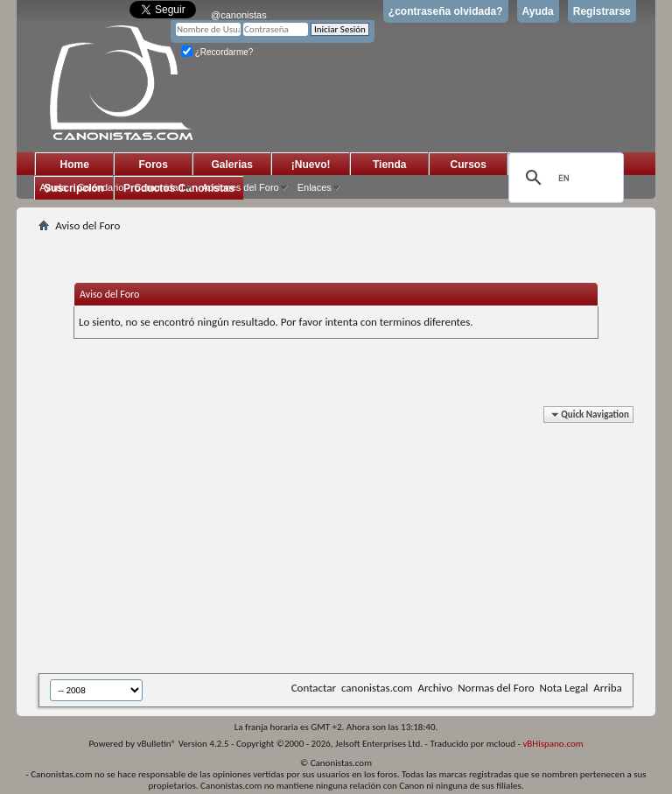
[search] (563, 178)
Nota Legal (564, 688)
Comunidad (158, 187)
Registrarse (602, 11)
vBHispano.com (553, 744)
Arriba (608, 688)
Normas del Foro (496, 688)
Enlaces (315, 187)
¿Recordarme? (217, 52)
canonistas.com (377, 688)
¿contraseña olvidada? (446, 11)
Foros (154, 165)
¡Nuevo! (311, 165)
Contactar (314, 688)
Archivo (435, 688)
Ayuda (538, 11)
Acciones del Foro (241, 187)
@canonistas (239, 15)
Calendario (100, 187)
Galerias (232, 165)
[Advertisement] (355, 543)
